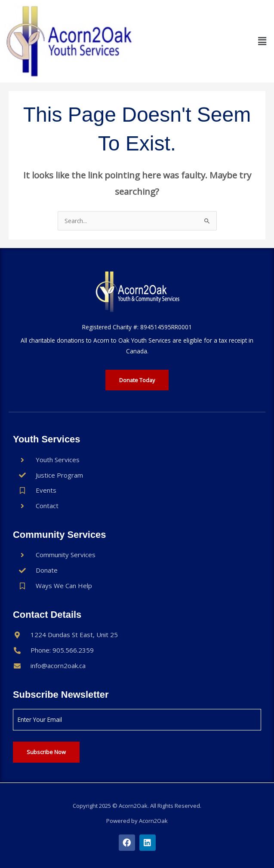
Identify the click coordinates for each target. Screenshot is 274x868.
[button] (262, 41)
